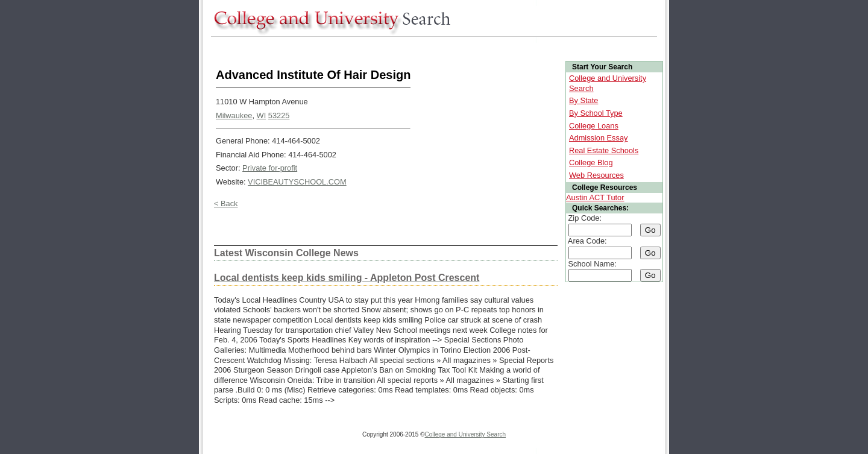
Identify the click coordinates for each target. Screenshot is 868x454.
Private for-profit (270, 168)
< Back (226, 203)
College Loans (594, 126)
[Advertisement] (430, 47)
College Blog (591, 162)
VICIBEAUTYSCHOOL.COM (297, 182)
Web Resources (596, 175)
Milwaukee (234, 115)
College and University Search (466, 434)
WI (262, 115)
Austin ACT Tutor (595, 197)
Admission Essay (598, 138)
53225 (279, 115)
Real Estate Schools (604, 150)
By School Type (596, 113)
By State (583, 100)
